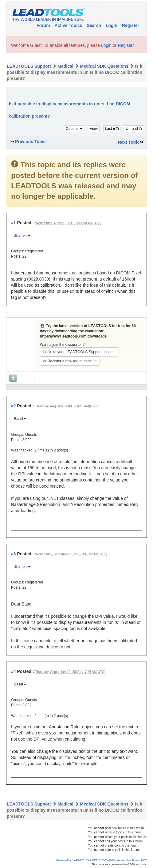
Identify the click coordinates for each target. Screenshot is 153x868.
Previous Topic (30, 142)
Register (131, 25)
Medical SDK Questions (104, 66)
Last (112, 129)
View (94, 129)
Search (94, 25)
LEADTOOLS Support (29, 66)
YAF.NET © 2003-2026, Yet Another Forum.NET (116, 860)
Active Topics (69, 25)
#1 (14, 223)
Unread (134, 129)
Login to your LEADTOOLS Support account (79, 352)
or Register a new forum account (70, 361)
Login (112, 25)
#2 (14, 406)
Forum (44, 25)
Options (74, 129)
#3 (14, 554)
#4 (14, 671)
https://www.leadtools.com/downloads (73, 336)
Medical (65, 66)
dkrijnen (20, 236)
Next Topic (129, 142)
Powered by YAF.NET (70, 860)
